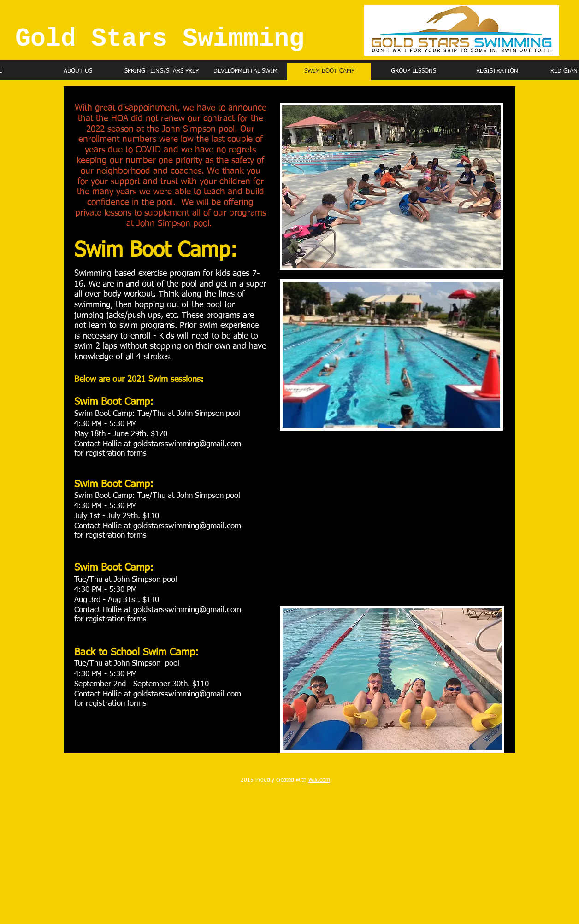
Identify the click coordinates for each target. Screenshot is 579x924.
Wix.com (319, 780)
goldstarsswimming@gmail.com (187, 444)
